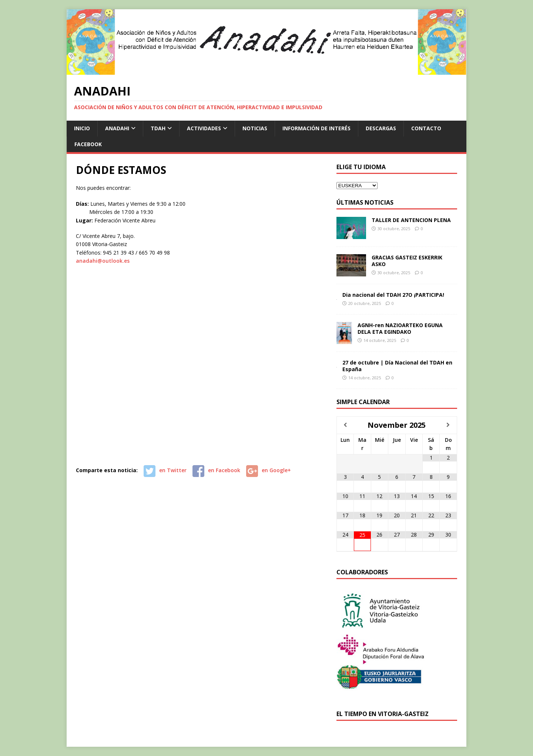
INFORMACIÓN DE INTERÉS (316, 128)
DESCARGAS (381, 128)
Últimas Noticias (365, 202)
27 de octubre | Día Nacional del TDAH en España (397, 366)
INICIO (82, 128)
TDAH (158, 128)
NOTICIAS (255, 128)
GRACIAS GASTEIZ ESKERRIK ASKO (407, 261)
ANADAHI (117, 128)
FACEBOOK (88, 144)
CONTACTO (426, 128)
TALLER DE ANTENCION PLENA (411, 220)
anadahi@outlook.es (103, 261)
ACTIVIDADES (204, 128)
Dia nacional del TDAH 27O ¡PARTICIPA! (393, 295)
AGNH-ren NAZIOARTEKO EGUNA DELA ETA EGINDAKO (400, 328)
